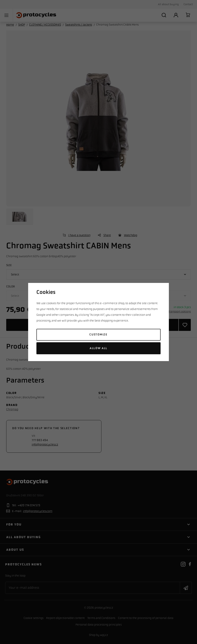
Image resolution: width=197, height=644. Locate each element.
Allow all (98, 348)
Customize (98, 335)
